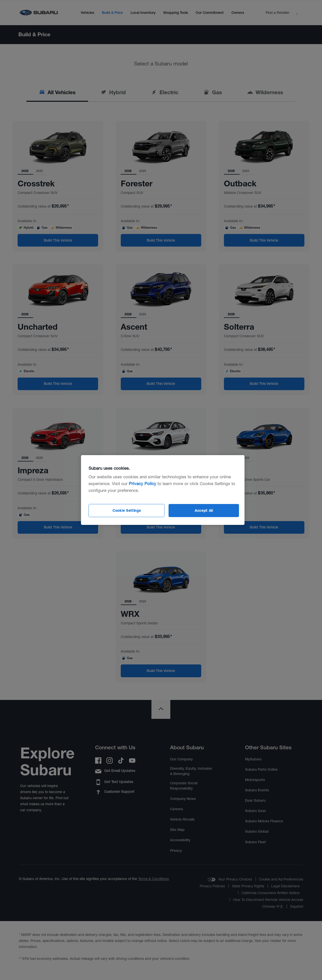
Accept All (204, 511)
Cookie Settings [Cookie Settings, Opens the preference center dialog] (127, 511)
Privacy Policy (143, 483)
